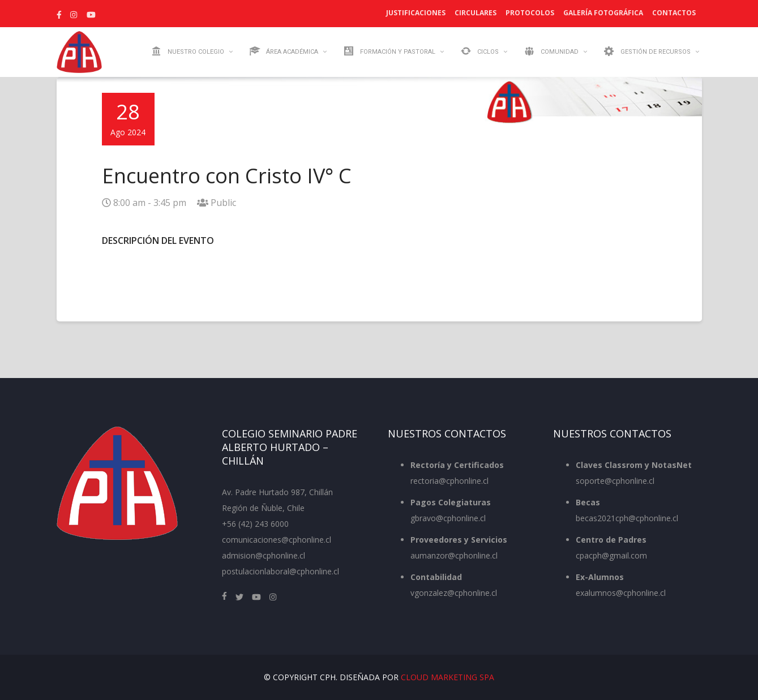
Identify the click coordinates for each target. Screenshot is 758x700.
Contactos (674, 13)
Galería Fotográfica (603, 13)
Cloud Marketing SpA (447, 677)
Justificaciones (416, 13)
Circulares (476, 13)
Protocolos (530, 13)
